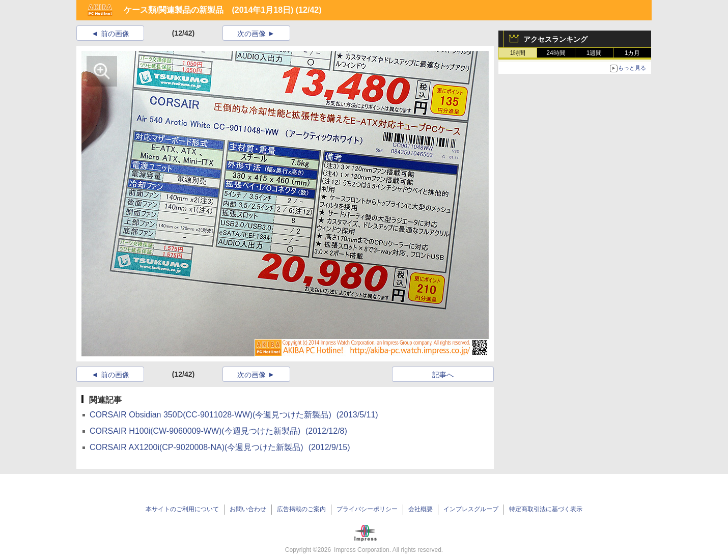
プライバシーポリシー (367, 509)
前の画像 (115, 34)
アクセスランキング (555, 39)
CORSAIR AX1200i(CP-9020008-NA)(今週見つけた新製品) (220, 447)
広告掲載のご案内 (301, 509)
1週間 (594, 53)
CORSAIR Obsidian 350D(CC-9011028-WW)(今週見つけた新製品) (234, 415)
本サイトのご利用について (182, 509)
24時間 (556, 53)
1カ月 (633, 53)
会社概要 (421, 509)
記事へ (443, 375)
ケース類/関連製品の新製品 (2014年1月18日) (208, 10)
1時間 (518, 53)
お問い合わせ (248, 509)
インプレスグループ (471, 509)
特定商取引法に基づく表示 (546, 509)
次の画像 (251, 34)
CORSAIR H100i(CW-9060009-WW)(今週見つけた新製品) (218, 431)
